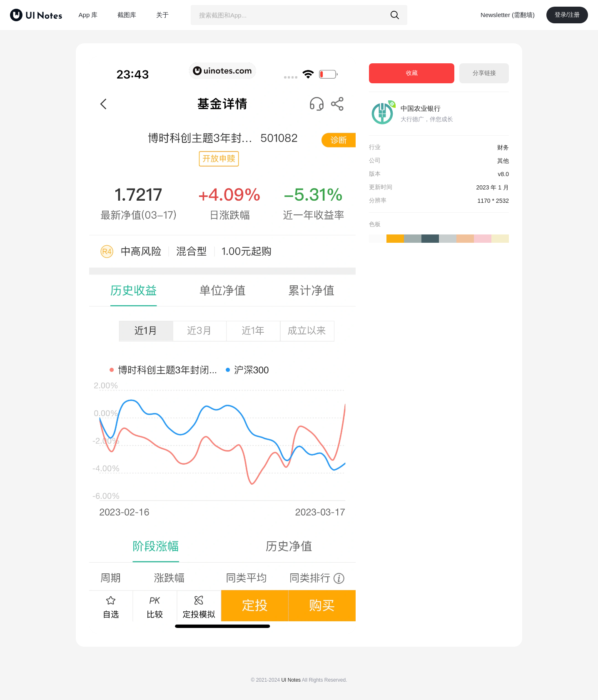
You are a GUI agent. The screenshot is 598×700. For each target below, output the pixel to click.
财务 (503, 147)
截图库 (127, 15)
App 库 (88, 15)
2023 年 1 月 (492, 187)
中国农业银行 (421, 108)
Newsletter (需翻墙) (508, 15)
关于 (162, 15)
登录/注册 (567, 15)
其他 (503, 161)
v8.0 (503, 174)
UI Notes (291, 680)
